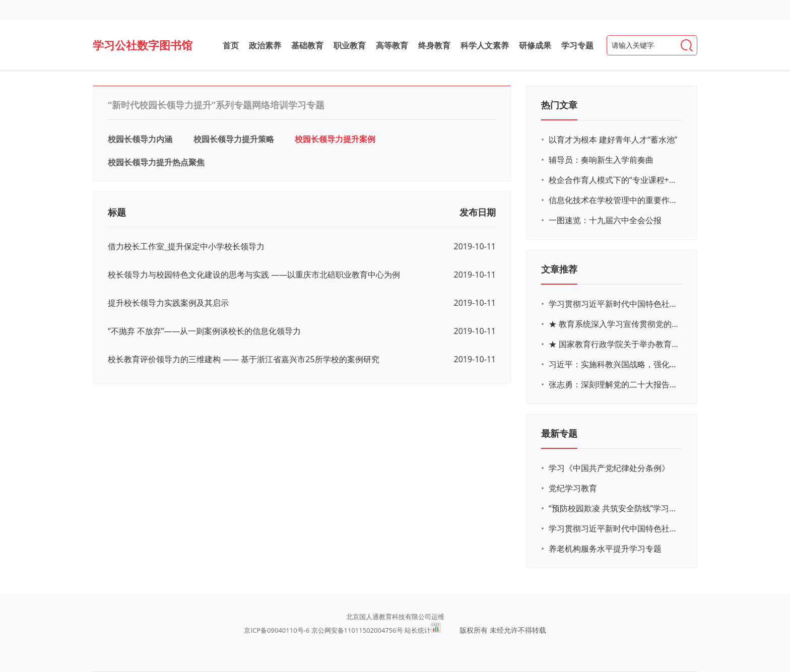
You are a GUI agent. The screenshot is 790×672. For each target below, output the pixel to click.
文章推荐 (559, 269)
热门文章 (559, 105)
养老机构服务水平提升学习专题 (605, 549)
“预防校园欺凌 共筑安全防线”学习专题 (614, 508)
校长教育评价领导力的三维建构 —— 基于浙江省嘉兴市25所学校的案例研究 (244, 359)
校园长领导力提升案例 (335, 139)
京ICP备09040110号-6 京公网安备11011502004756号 (323, 630)
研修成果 (535, 45)
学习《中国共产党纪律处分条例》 (609, 468)
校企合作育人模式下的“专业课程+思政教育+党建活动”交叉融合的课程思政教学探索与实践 (614, 180)
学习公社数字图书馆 (143, 45)
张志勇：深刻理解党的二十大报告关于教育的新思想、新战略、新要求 (614, 384)
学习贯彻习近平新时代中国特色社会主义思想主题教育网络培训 (614, 304)
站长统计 (418, 630)
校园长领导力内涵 (140, 139)
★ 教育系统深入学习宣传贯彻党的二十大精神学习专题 (614, 324)
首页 (231, 45)
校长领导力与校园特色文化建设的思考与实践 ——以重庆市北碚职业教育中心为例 (254, 275)
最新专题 (559, 433)
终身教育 (434, 45)
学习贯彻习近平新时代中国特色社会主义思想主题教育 (614, 528)
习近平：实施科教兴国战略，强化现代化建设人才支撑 (614, 364)
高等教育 (392, 45)
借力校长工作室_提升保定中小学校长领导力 (186, 246)
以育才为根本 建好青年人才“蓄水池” (613, 140)
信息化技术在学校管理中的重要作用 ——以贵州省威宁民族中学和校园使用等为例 (614, 200)
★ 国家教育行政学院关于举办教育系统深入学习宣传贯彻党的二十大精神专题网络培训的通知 (614, 344)
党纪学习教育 (573, 488)
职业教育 (350, 45)
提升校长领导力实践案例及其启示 (168, 303)
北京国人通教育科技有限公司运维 (395, 617)
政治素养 (265, 45)
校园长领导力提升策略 (234, 139)
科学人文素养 (485, 45)
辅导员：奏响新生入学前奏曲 (601, 160)
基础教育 (307, 45)
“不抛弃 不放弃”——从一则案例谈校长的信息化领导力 (204, 331)
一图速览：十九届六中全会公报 (605, 220)
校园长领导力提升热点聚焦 (156, 162)
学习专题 (577, 45)
